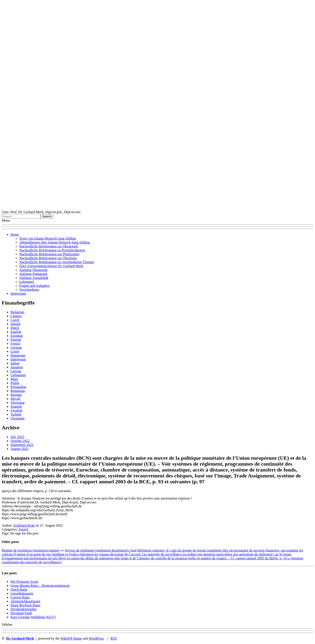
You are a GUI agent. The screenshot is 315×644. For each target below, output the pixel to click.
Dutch (15, 328)
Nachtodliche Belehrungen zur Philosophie (49, 254)
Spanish (16, 406)
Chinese (16, 316)
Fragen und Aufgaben (34, 286)
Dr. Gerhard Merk (20, 638)
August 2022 (19, 449)
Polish (15, 383)
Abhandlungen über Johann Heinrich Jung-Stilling (55, 242)
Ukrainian (17, 418)
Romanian (18, 391)
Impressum (18, 293)
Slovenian (17, 403)
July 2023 (17, 437)
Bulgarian (17, 312)
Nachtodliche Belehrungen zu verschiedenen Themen (57, 262)
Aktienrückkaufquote (25, 601)
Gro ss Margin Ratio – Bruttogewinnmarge (40, 586)
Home (15, 234)
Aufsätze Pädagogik (33, 274)
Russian (16, 395)
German (16, 347)
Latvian (16, 371)
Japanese (17, 367)
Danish (15, 324)
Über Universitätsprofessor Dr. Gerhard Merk (51, 266)
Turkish (16, 414)
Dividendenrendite (24, 609)
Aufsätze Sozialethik (34, 278)
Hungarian (18, 355)
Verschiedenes (29, 290)
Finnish (16, 340)
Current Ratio (20, 597)
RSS (114, 638)
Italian (15, 363)
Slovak (15, 399)
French (15, 344)
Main (14, 379)
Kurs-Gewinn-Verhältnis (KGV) (33, 617)
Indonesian (18, 359)
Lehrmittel (27, 282)
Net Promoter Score (24, 582)
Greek (15, 351)
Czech (15, 320)
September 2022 (22, 445)
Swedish (16, 410)
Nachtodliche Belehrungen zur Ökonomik (49, 246)
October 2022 (20, 441)
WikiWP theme (71, 638)
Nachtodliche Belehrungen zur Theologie (48, 258)
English (16, 332)
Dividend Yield (21, 613)
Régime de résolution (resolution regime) (31, 550)
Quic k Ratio (19, 589)
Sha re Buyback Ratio (25, 605)
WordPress (96, 638)
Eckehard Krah (24, 525)
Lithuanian (18, 375)
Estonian (17, 336)
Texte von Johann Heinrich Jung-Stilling (48, 238)
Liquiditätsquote (22, 593)
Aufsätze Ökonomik (33, 270)
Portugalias (18, 387)
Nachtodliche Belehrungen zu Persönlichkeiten (52, 250)
